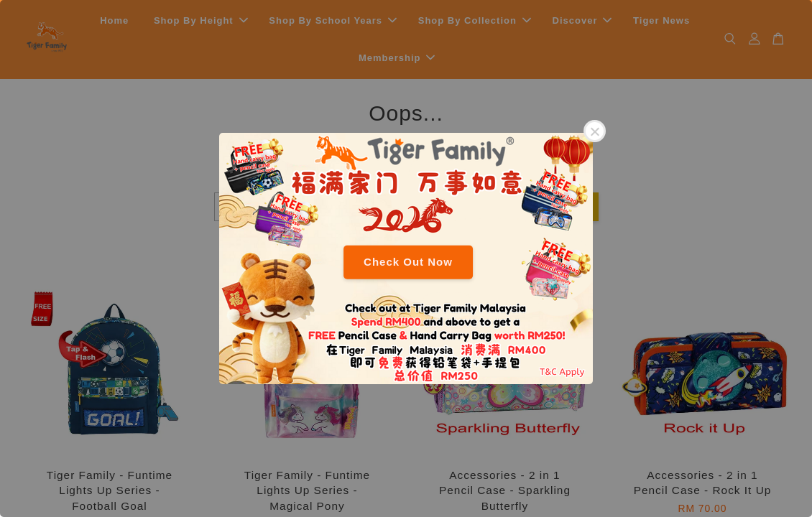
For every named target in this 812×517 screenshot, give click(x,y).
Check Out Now (408, 262)
